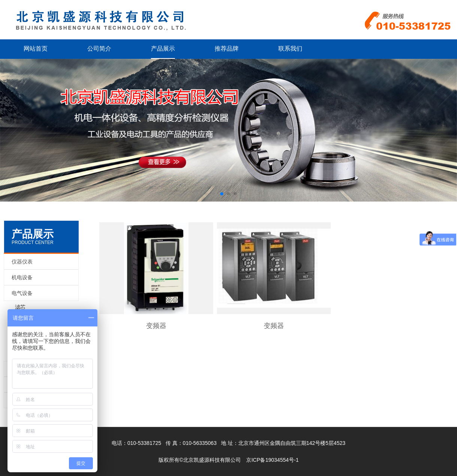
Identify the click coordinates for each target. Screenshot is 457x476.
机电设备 (22, 277)
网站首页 (36, 49)
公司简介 (99, 49)
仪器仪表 (22, 262)
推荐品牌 (227, 49)
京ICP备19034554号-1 (272, 460)
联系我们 (290, 49)
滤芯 (20, 307)
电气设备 (22, 293)
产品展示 (163, 49)
